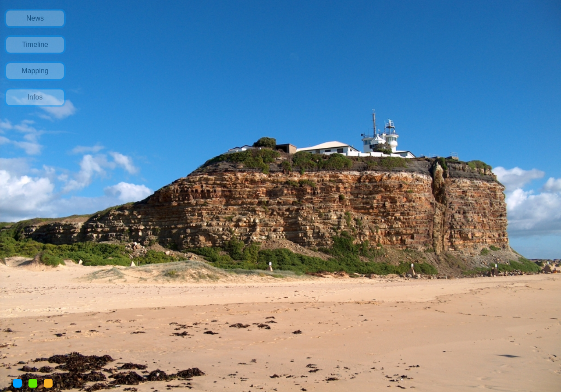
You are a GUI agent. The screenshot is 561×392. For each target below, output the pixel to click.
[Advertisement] (36, 257)
